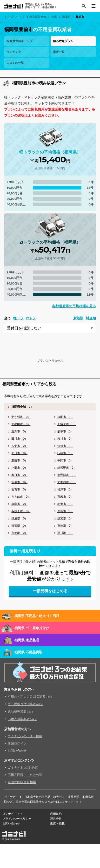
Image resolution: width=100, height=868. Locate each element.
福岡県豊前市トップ (20, 41)
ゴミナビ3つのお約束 (23, 768)
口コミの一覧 (15, 63)
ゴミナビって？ (13, 814)
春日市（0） (19, 475)
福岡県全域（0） (22, 407)
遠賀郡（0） (19, 526)
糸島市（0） (65, 511)
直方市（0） (19, 431)
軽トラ (18, 318)
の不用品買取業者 (38, 29)
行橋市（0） (65, 453)
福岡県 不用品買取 (28, 652)
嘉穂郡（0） (65, 526)
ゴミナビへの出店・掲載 (25, 736)
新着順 (78, 318)
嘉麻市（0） (19, 504)
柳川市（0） (65, 439)
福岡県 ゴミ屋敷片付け (32, 628)
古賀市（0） (19, 489)
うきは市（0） (21, 497)
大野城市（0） (67, 475)
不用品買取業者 (36, 17)
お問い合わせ (17, 751)
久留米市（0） (67, 424)
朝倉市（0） (65, 504)
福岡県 (66, 17)
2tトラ (31, 318)
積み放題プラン (63, 41)
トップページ (13, 17)
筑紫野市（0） (67, 468)
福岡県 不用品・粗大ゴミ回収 (37, 616)
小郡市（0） (19, 468)
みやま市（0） (21, 511)
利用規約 (56, 814)
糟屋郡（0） (19, 518)
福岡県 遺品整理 (27, 640)
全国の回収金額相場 (22, 782)
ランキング (14, 52)
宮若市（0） (65, 497)
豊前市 (80, 17)
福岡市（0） (65, 417)
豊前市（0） (19, 460)
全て (7, 318)
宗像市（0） (19, 482)
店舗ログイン (17, 743)
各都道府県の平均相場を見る (74, 306)
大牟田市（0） (21, 424)
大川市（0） (19, 453)
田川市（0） (19, 439)
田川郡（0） (65, 533)
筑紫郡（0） (65, 518)
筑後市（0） (65, 446)
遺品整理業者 (21, 711)
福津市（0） (65, 489)
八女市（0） (19, 446)
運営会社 (56, 819)
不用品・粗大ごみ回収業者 (30, 697)
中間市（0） (65, 460)
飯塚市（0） (65, 431)
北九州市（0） (21, 417)
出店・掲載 (57, 824)
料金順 (91, 318)
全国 (54, 17)
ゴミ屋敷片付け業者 (25, 704)
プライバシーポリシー (17, 819)
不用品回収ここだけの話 (25, 775)
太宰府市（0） (67, 482)
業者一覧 (59, 52)
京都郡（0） (19, 533)
